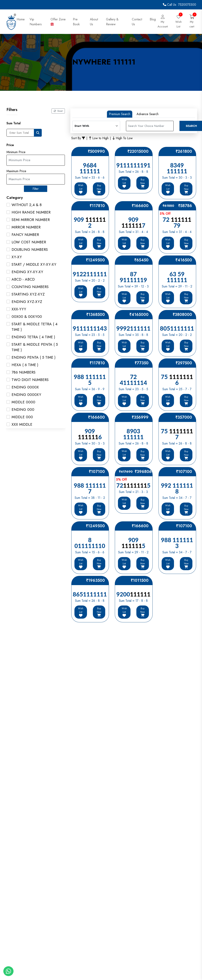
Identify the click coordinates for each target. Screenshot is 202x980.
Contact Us (137, 22)
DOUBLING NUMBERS (30, 250)
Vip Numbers (36, 22)
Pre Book (77, 22)
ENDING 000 (23, 410)
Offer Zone (58, 21)
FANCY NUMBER (25, 235)
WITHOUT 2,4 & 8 (27, 205)
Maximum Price (16, 171)
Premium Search (120, 114)
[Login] (163, 22)
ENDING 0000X (25, 387)
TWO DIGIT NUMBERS (30, 380)
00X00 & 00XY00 (27, 317)
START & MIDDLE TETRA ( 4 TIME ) (34, 327)
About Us (94, 22)
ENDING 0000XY (26, 395)
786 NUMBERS (24, 372)
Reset (58, 111)
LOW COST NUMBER (29, 242)
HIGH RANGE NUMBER (31, 212)
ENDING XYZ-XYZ (27, 302)
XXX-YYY (19, 309)
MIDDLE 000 (22, 417)
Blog (153, 19)
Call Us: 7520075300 (180, 5)
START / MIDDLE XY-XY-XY (34, 264)
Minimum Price (16, 152)
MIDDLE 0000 (23, 402)
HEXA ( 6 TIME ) (25, 365)
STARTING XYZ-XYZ (28, 294)
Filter (36, 189)
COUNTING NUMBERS (30, 287)
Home (21, 19)
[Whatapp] (8, 971)
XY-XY (17, 257)
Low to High (99, 138)
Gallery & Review (112, 22)
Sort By (78, 138)
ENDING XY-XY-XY (27, 272)
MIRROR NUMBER (26, 227)
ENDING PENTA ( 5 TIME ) (34, 357)
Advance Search (148, 114)
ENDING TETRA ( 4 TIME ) (33, 337)
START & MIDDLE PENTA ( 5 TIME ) (35, 347)
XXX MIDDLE (22, 424)
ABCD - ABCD (23, 279)
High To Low (123, 138)
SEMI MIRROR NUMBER (31, 220)
